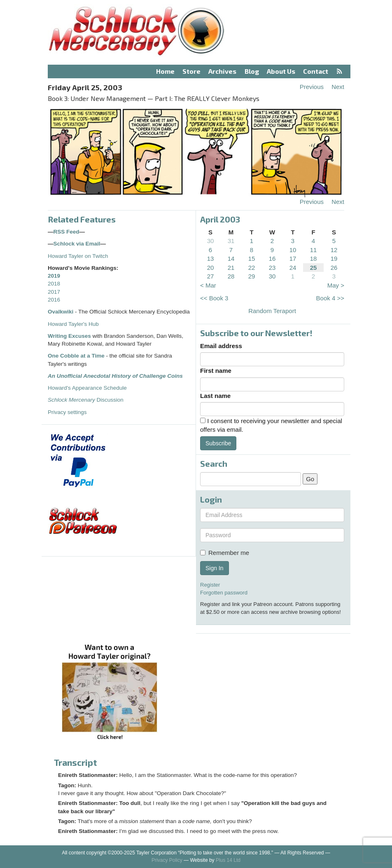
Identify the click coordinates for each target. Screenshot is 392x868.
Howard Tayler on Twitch (78, 256)
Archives (222, 71)
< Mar (208, 285)
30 (211, 241)
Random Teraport (272, 311)
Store (191, 71)
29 (252, 276)
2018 (54, 284)
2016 (54, 300)
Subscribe (218, 443)
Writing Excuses (69, 336)
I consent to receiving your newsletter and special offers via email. (271, 425)
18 (314, 259)
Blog (252, 71)
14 (231, 259)
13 (211, 259)
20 (211, 268)
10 (293, 250)
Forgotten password (224, 593)
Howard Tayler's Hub (73, 324)
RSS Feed (66, 232)
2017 (54, 292)
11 (314, 250)
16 (272, 259)
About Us (281, 71)
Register (210, 585)
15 (252, 259)
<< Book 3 (214, 298)
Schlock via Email (77, 244)
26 (334, 268)
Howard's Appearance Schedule (87, 388)
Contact (316, 71)
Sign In (215, 568)
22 (252, 268)
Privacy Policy (167, 860)
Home (165, 71)
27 (211, 276)
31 (231, 241)
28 (231, 276)
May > (336, 285)
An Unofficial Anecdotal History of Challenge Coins (115, 376)
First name (216, 371)
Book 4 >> (330, 298)
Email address (221, 346)
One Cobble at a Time (76, 356)
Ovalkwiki (61, 312)
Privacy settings (67, 412)
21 (231, 268)
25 (314, 268)
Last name (215, 396)
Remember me (225, 553)
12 (334, 250)
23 (272, 268)
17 (293, 259)
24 (293, 268)
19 (334, 259)
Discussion (86, 400)
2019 (54, 276)
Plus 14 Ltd (228, 860)
